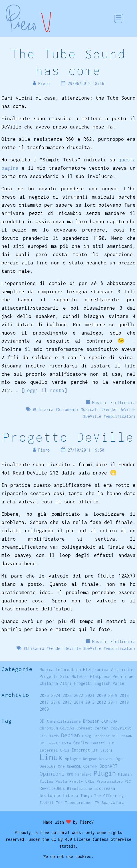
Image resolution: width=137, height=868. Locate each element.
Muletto (80, 676)
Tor (59, 802)
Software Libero (59, 795)
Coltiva (67, 728)
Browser (91, 721)
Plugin (105, 773)
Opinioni (52, 774)
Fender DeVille (120, 409)
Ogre (120, 759)
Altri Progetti (76, 683)
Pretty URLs (82, 781)
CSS (43, 736)
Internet (81, 750)
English (102, 683)
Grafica (81, 743)
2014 (78, 702)
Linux (51, 757)
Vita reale (122, 670)
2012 (101, 702)
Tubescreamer (79, 802)
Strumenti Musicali (78, 409)
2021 (90, 695)
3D (42, 721)
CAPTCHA (109, 721)
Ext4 (67, 743)
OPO (70, 774)
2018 (124, 695)
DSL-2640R (122, 736)
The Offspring (109, 796)
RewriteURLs (52, 788)
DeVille (93, 416)
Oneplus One (52, 766)
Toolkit (47, 803)
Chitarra (44, 409)
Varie (118, 683)
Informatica (68, 670)
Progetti (49, 676)
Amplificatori (121, 416)
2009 (44, 709)
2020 (101, 695)
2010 (124, 702)
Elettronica (123, 403)
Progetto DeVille (69, 437)
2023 (67, 695)
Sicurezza (105, 788)
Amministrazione (64, 721)
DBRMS (54, 736)
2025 (44, 695)
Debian (70, 735)
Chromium (49, 728)
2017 (44, 702)
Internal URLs (55, 750)
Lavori (106, 750)
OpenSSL (74, 766)
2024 (56, 695)
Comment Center (92, 728)
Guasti (98, 743)
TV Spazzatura (110, 802)
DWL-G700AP (50, 743)
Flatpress (100, 676)
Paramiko (83, 774)
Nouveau (106, 759)
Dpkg (87, 736)
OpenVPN (90, 766)
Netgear (90, 759)
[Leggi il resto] (44, 390)
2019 (113, 695)
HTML (112, 743)
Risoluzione (80, 788)
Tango (86, 796)
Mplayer (73, 759)
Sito (65, 676)
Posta (61, 781)
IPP (95, 750)
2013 (90, 702)
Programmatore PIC (114, 781)
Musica (99, 403)
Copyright (121, 728)
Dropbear (102, 736)
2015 (67, 702)
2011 (113, 702)
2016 (56, 702)
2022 (78, 695)
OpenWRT (109, 766)
